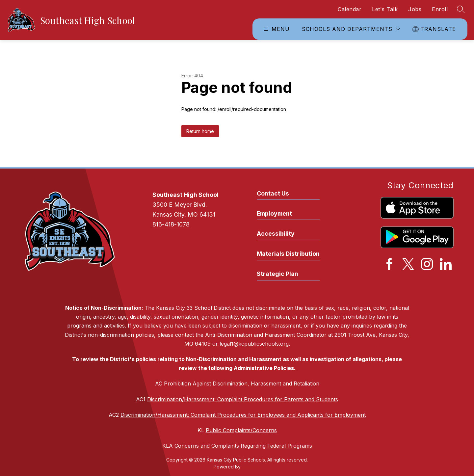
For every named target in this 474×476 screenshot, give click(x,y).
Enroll (440, 9)
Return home (200, 131)
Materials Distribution (288, 254)
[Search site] (461, 9)
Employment (274, 213)
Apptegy (251, 467)
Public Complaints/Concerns (241, 430)
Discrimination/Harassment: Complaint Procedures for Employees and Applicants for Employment (243, 415)
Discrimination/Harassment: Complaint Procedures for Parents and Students (243, 399)
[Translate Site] (435, 29)
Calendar (350, 9)
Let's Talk (385, 9)
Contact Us (273, 193)
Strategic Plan (277, 274)
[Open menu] (276, 29)
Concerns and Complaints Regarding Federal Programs (243, 446)
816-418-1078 (171, 224)
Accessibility (276, 234)
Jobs (415, 9)
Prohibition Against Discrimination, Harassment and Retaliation (242, 383)
